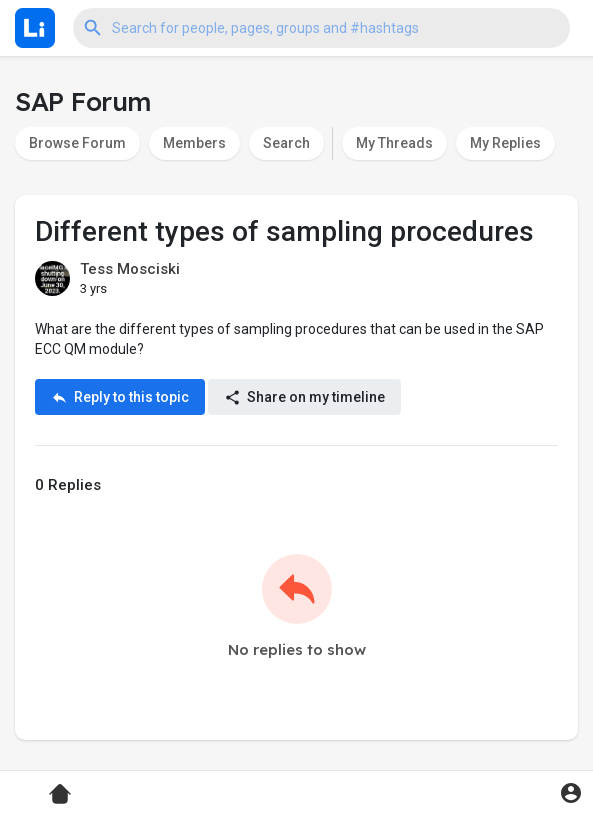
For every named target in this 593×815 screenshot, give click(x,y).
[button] (321, 28)
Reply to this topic (120, 397)
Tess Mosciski (130, 269)
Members (194, 143)
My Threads (394, 143)
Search (286, 143)
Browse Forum (77, 143)
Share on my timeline (304, 397)
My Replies (505, 143)
